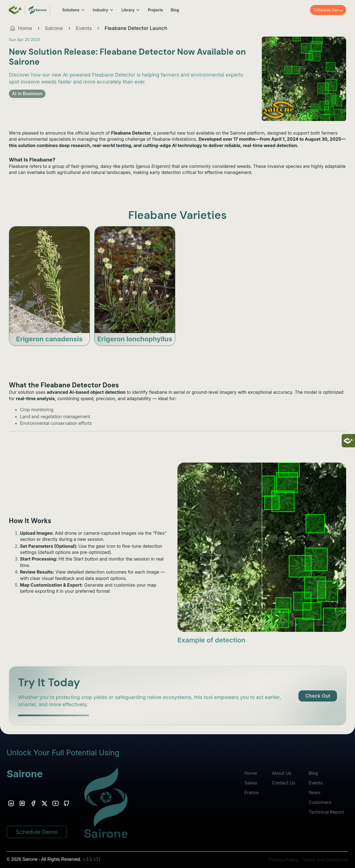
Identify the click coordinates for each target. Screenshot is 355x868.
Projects (155, 10)
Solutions (73, 10)
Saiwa (251, 783)
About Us (282, 773)
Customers (320, 802)
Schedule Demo (328, 10)
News (315, 793)
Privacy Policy (283, 860)
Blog (175, 10)
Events (84, 28)
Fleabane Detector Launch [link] (136, 28)
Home (251, 773)
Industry (103, 10)
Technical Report (326, 812)
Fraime (251, 793)
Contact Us (283, 783)
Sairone (54, 28)
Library (131, 10)
